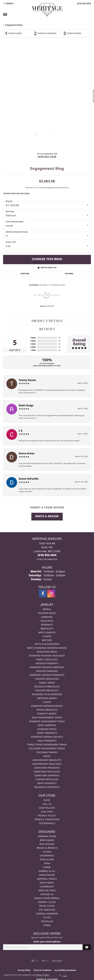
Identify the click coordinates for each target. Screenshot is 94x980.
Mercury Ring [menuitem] (47, 890)
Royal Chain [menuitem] (47, 906)
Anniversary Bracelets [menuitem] (47, 760)
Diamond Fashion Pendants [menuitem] (47, 675)
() (59, 338)
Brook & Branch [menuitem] (47, 848)
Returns (69, 274)
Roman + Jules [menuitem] (47, 902)
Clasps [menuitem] (47, 702)
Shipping (25, 274)
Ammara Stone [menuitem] (47, 836)
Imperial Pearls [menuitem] (47, 879)
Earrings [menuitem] (47, 617)
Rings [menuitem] (47, 756)
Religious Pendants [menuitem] (47, 787)
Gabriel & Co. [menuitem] (47, 871)
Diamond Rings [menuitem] (47, 729)
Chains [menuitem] (47, 636)
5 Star (33, 338)
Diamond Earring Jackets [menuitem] (47, 737)
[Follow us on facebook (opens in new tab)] (43, 593)
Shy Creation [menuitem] (47, 910)
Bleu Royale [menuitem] (47, 844)
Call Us (47, 804)
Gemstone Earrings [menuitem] (47, 775)
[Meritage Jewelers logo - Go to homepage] (47, 10)
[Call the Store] (47, 555)
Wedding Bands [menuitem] (47, 698)
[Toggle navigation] (5, 14)
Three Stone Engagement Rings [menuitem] (47, 745)
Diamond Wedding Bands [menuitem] (47, 706)
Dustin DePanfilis (29, 479)
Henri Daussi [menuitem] (47, 875)
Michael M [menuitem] (47, 894)
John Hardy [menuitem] (47, 883)
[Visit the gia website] (35, 961)
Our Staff (47, 812)
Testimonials (47, 823)
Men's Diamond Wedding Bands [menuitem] (47, 648)
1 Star (33, 350)
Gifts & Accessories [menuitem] (47, 644)
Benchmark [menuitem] (47, 840)
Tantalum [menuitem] (47, 921)
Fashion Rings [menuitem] (47, 613)
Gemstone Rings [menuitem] (47, 652)
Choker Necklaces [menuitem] (47, 779)
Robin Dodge (26, 405)
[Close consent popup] (60, 975)
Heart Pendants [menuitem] (47, 733)
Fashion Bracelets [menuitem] (47, 690)
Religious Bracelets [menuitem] (47, 687)
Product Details (47, 321)
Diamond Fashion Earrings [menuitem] (47, 667)
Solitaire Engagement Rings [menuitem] (47, 748)
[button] (8, 3)
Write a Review (47, 517)
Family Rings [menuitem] (47, 683)
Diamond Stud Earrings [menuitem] (47, 694)
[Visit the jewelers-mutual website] (57, 961)
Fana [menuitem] (47, 863)
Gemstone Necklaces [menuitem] (47, 772)
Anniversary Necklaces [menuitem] (47, 764)
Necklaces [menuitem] (47, 621)
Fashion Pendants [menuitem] (47, 663)
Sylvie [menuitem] (47, 917)
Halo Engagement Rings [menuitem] (47, 717)
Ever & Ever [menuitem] (47, 859)
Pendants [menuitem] (47, 625)
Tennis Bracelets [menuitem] (47, 710)
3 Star (33, 344)
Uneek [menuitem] (47, 925)
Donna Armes (27, 453)
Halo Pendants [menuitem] (47, 741)
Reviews (47, 329)
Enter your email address (47, 942)
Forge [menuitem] (47, 867)
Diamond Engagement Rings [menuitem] (47, 721)
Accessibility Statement (65, 970)
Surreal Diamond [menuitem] (47, 914)
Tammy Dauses (27, 380)
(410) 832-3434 (47, 157)
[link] (84, 3)
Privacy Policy (47, 816)
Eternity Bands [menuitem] (47, 714)
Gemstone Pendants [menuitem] (47, 768)
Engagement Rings (14, 25)
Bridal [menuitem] (47, 609)
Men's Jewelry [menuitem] (47, 632)
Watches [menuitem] (47, 640)
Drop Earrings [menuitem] (47, 725)
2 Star (33, 347)
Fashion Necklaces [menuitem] (47, 679)
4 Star (33, 341)
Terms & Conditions (47, 819)
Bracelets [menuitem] (47, 629)
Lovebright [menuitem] (47, 887)
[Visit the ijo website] (45, 961)
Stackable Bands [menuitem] (47, 752)
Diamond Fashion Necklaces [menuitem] (47, 656)
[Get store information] (47, 559)
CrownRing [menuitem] (47, 856)
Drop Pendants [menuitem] (47, 783)
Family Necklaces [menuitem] (47, 659)
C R (21, 431)
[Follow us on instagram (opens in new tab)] (51, 593)
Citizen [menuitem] (47, 852)
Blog (47, 800)
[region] (47, 98)
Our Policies (47, 808)
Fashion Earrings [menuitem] (47, 671)
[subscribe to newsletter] (87, 947)
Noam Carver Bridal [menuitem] (47, 898)
